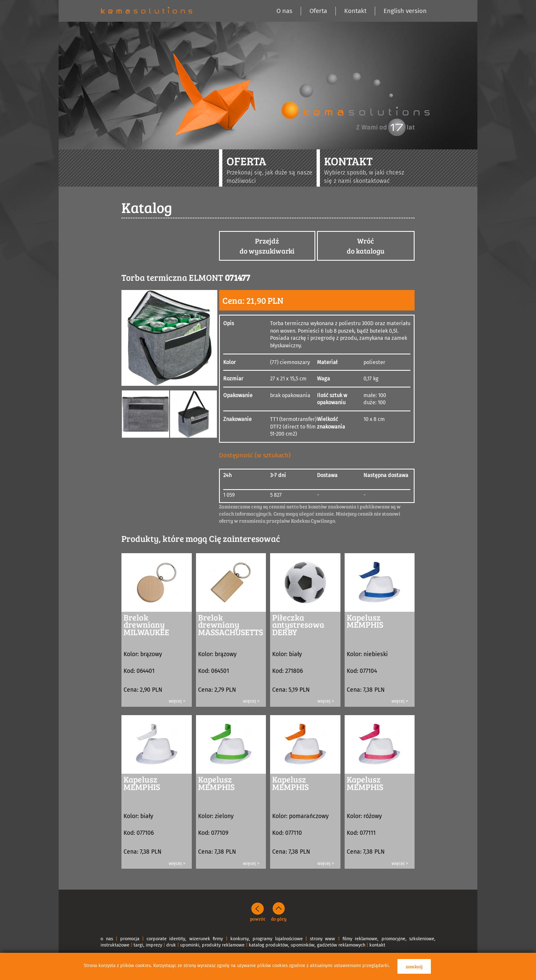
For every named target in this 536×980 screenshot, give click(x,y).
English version (405, 11)
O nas (284, 11)
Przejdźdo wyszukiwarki (267, 246)
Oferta (318, 11)
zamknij (414, 966)
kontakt (377, 945)
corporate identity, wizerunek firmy (185, 939)
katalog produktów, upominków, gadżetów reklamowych (307, 945)
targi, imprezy (148, 945)
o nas (107, 939)
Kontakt (355, 11)
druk (171, 945)
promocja (130, 939)
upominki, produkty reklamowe (212, 945)
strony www (323, 939)
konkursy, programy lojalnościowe (267, 939)
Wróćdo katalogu (366, 246)
